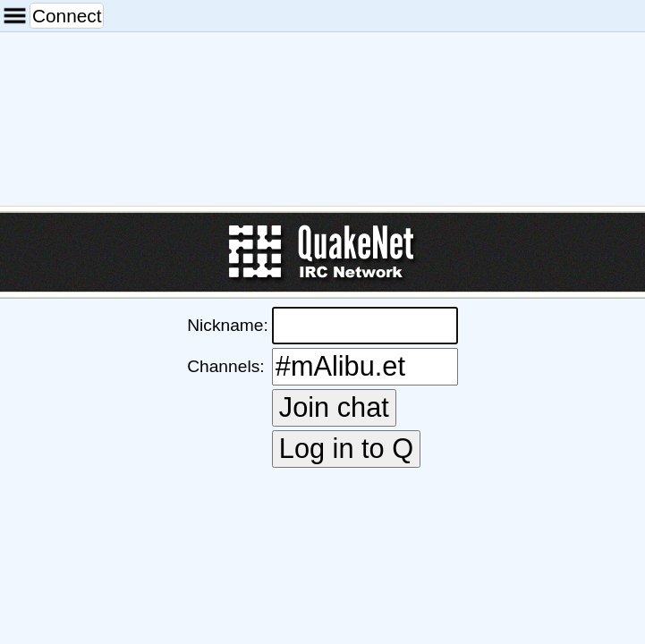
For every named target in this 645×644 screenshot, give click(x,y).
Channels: (225, 366)
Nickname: (228, 325)
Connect (67, 16)
